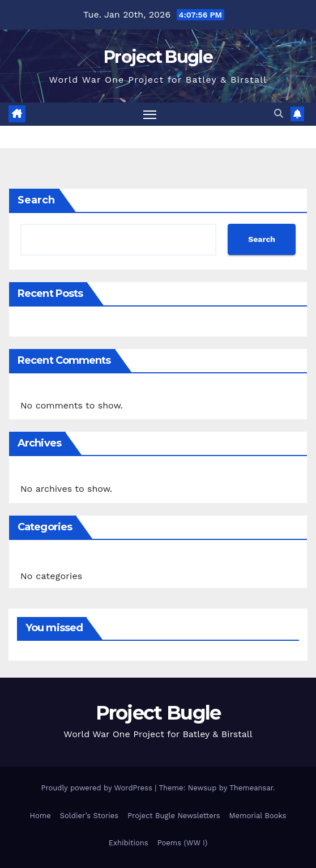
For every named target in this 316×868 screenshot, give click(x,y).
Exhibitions (129, 843)
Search (36, 200)
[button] (279, 114)
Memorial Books (258, 816)
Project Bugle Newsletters (174, 816)
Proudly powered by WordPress (98, 788)
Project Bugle (158, 57)
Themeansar (251, 788)
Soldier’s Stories (89, 816)
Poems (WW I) (183, 843)
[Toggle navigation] (150, 114)
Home (40, 816)
